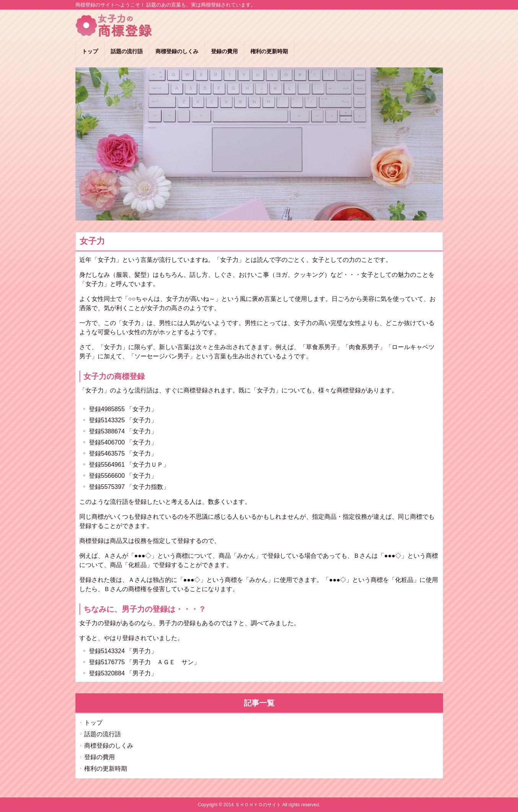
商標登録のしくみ (109, 746)
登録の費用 (100, 757)
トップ (93, 723)
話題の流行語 (103, 734)
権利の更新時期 (106, 769)
